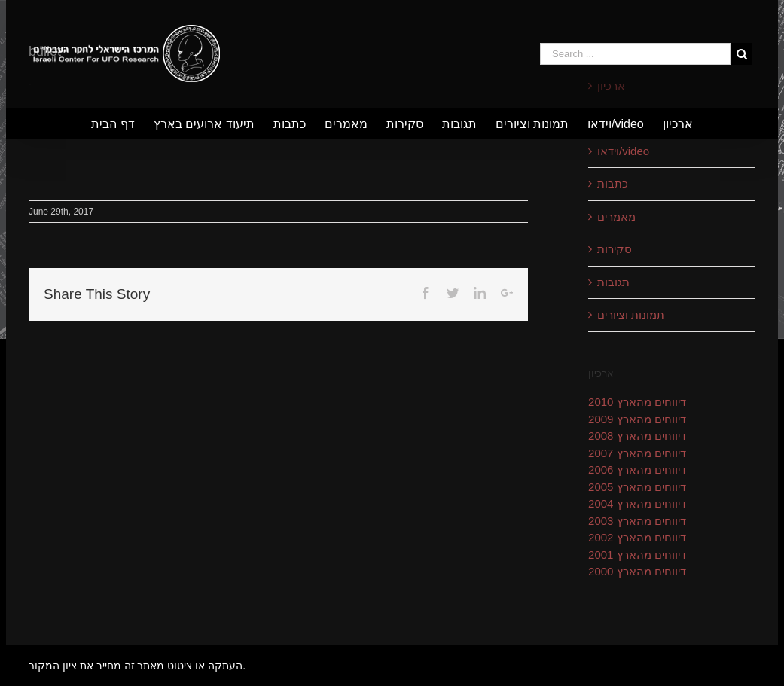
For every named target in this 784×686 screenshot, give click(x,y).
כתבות (613, 183)
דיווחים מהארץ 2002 (637, 537)
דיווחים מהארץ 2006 (637, 470)
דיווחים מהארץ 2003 (637, 521)
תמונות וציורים (631, 314)
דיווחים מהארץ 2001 (637, 555)
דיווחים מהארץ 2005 (637, 487)
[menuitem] (122, 123)
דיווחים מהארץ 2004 (637, 503)
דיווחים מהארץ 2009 (637, 419)
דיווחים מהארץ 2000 (637, 571)
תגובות (613, 282)
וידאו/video (623, 151)
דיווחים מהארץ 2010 (637, 402)
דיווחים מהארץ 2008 (637, 436)
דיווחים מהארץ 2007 (637, 453)
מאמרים (616, 216)
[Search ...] (635, 54)
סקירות (615, 249)
